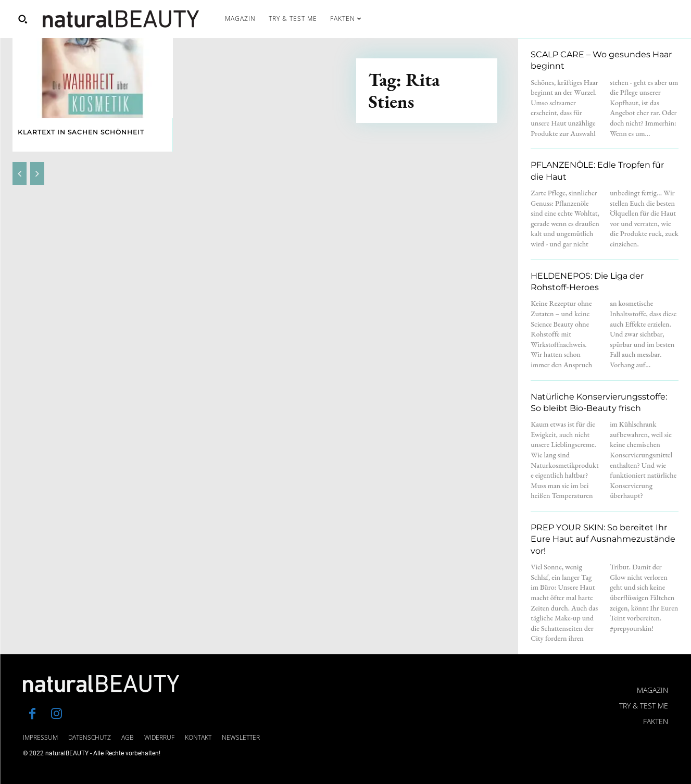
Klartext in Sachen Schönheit (81, 132)
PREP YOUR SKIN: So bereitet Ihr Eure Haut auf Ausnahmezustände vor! (603, 539)
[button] (22, 19)
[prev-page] (20, 173)
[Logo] (121, 19)
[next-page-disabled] (37, 173)
